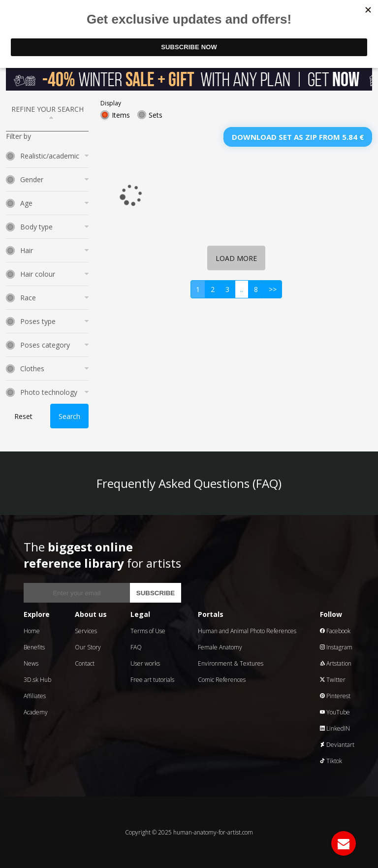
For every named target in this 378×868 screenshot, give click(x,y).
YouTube (335, 712)
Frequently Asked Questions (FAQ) (189, 483)
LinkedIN (335, 728)
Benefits (34, 647)
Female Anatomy (220, 647)
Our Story (88, 647)
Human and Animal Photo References (247, 631)
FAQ (136, 647)
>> (273, 289)
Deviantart (337, 745)
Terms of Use (148, 631)
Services (86, 631)
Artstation (336, 663)
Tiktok (331, 761)
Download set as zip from (298, 137)
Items (121, 115)
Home (32, 631)
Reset (23, 416)
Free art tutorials (152, 680)
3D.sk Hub (37, 680)
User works (145, 663)
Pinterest (335, 696)
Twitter (333, 680)
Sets (156, 115)
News (31, 663)
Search (69, 416)
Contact (85, 663)
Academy (36, 712)
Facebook (335, 631)
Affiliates (35, 696)
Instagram (336, 647)
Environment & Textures (231, 663)
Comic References (222, 680)
